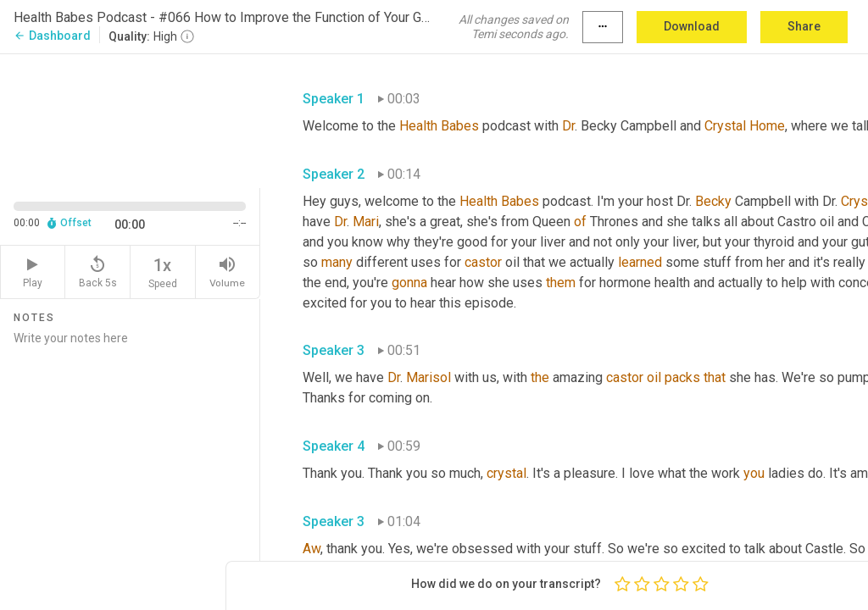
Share (804, 26)
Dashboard (52, 36)
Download (692, 26)
